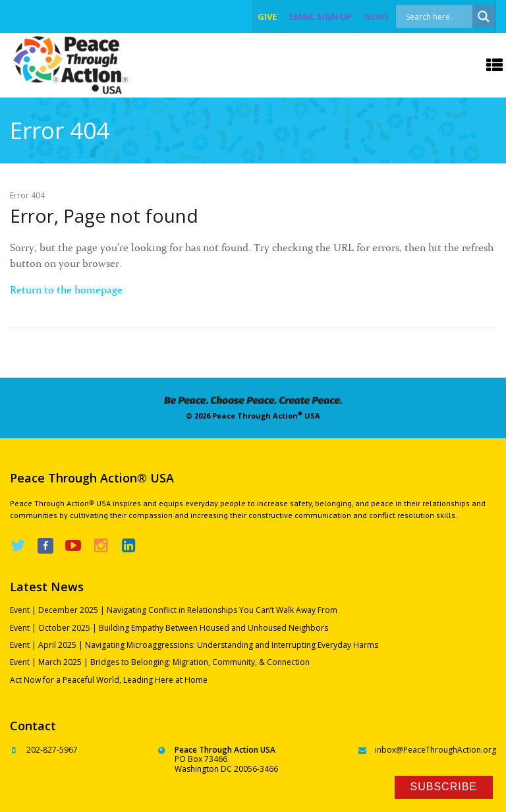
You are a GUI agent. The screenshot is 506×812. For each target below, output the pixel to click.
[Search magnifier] (484, 16)
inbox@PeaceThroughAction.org (436, 750)
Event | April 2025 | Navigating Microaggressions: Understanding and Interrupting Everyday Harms (194, 645)
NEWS (377, 16)
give (267, 16)
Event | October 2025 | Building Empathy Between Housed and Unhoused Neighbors (169, 628)
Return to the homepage (66, 289)
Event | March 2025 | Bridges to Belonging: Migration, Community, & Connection (160, 662)
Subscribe (444, 787)
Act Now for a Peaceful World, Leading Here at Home (109, 680)
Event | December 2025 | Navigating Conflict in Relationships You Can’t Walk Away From (174, 610)
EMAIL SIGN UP (321, 16)
